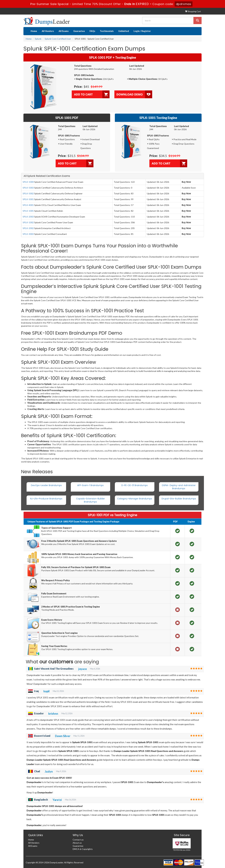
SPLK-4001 (28, 205)
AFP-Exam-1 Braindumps (90, 485)
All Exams (64, 31)
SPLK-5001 (28, 199)
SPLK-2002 (28, 228)
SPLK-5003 (28, 188)
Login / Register (142, 31)
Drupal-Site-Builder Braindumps (179, 499)
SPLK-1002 (28, 222)
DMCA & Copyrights (83, 849)
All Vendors (48, 31)
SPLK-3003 (28, 234)
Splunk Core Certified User (58, 39)
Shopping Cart (193, 11)
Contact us (78, 840)
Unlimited (124, 31)
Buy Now (186, 182)
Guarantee (79, 31)
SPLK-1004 (28, 182)
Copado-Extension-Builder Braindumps (90, 500)
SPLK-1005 (28, 211)
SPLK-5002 (28, 193)
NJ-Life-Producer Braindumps (46, 499)
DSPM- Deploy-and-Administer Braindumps (179, 487)
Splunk (38, 39)
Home (34, 31)
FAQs (92, 31)
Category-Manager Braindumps (135, 499)
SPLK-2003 (28, 217)
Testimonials (107, 31)
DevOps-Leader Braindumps (46, 485)
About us (77, 843)
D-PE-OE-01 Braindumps (135, 485)
